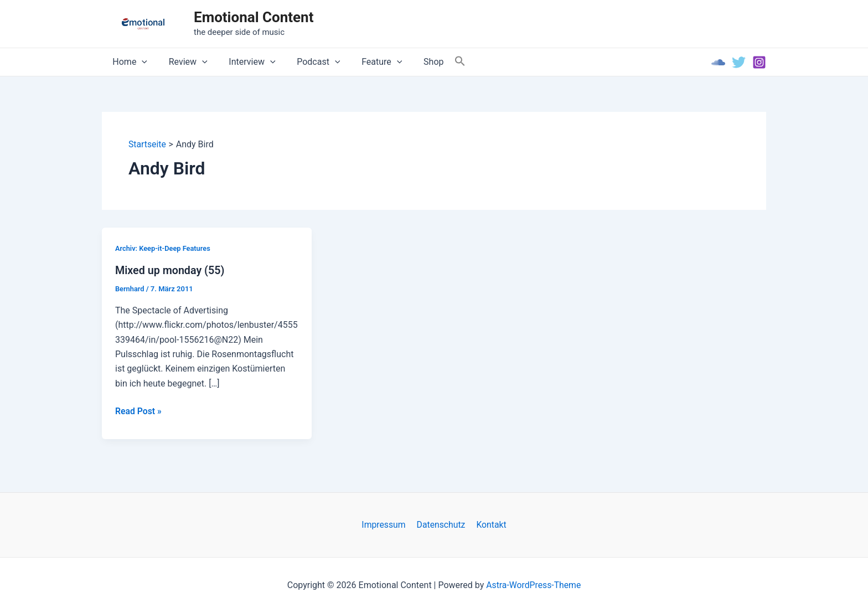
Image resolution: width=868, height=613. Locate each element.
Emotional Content (254, 17)
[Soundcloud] (718, 62)
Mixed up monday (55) (170, 270)
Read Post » (139, 411)
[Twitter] (739, 62)
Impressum (386, 525)
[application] (140, 62)
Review (183, 62)
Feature (365, 62)
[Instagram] (759, 62)
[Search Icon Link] (438, 62)
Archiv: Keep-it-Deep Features (163, 248)
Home (128, 62)
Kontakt (490, 525)
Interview (243, 62)
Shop (413, 62)
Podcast (306, 62)
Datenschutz (441, 525)
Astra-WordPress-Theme (534, 585)
